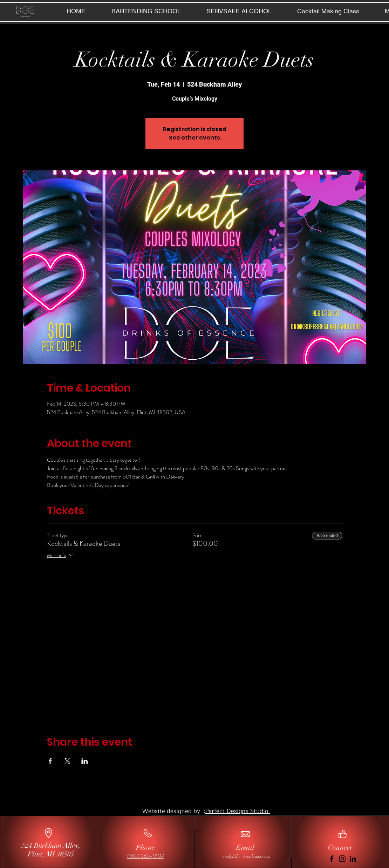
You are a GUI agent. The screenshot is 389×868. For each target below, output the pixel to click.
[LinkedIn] (353, 859)
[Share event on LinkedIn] (85, 761)
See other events (194, 138)
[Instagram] (342, 859)
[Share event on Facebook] (50, 761)
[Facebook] (332, 859)
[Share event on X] (67, 761)
